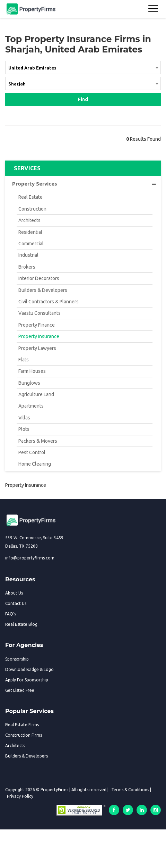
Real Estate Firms (22, 725)
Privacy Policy (20, 796)
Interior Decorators (39, 278)
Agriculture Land (36, 394)
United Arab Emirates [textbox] (32, 68)
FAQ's (11, 614)
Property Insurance (39, 336)
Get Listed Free (20, 690)
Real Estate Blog (21, 624)
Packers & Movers (38, 441)
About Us (14, 593)
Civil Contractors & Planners (49, 302)
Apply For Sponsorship (27, 680)
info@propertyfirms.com (30, 558)
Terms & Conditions (130, 790)
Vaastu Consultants (40, 313)
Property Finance (37, 325)
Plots (24, 429)
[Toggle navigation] (154, 9)
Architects (29, 220)
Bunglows (29, 383)
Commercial (31, 244)
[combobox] (83, 69)
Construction (32, 209)
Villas (24, 418)
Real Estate (30, 197)
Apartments (31, 406)
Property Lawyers (37, 348)
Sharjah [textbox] (17, 84)
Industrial (28, 255)
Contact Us (16, 603)
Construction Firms (24, 735)
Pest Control (32, 452)
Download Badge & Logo (29, 669)
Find (83, 99)
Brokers (27, 267)
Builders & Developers (43, 290)
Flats (24, 360)
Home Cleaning (35, 464)
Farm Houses (32, 371)
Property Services (84, 184)
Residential (30, 232)
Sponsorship (17, 659)
